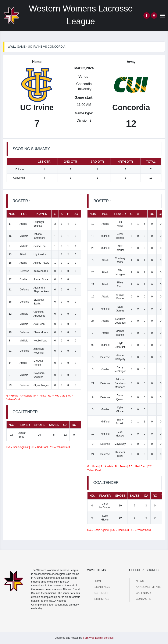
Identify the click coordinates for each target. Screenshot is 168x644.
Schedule (101, 593)
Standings (102, 587)
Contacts (143, 599)
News (140, 581)
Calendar (143, 593)
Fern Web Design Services (98, 638)
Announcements (149, 587)
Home (98, 581)
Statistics (101, 599)
